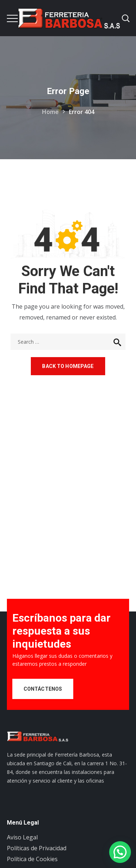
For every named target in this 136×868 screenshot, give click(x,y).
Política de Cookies (32, 859)
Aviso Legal (22, 837)
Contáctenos (43, 689)
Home (50, 112)
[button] (120, 852)
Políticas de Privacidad (37, 848)
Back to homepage (68, 366)
